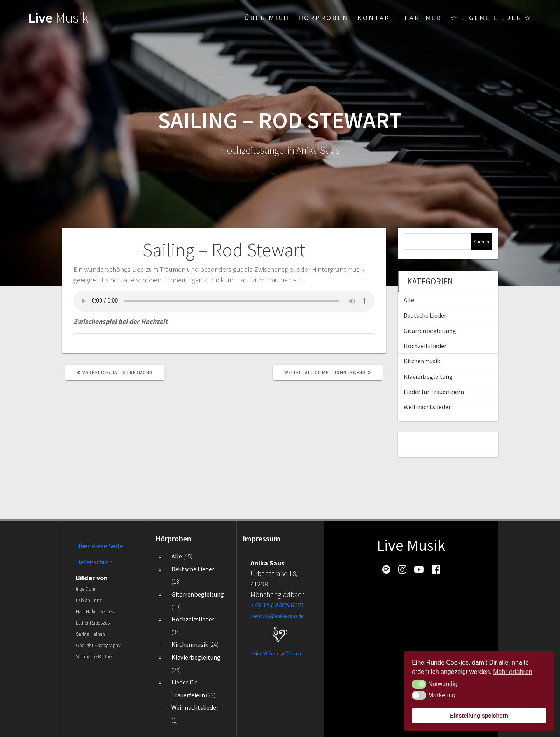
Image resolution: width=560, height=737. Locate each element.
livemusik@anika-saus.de (277, 616)
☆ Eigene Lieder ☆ (491, 18)
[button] (419, 684)
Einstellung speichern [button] (479, 716)
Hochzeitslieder (425, 346)
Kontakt (376, 18)
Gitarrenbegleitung (430, 331)
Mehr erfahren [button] (513, 672)
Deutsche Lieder (425, 315)
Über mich (267, 18)
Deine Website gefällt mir (276, 654)
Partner (423, 18)
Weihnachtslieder (427, 407)
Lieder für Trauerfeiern (434, 392)
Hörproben (323, 18)
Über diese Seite (100, 546)
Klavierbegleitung (428, 376)
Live (58, 18)
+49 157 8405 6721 (277, 605)
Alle (409, 300)
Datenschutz (94, 562)
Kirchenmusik (422, 361)
